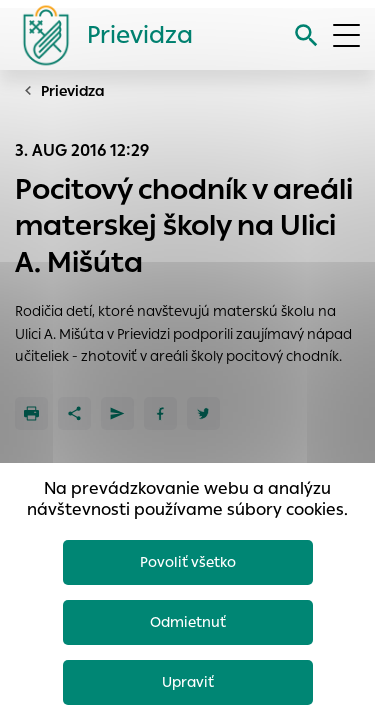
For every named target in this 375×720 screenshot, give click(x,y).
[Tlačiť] (31, 413)
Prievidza (73, 91)
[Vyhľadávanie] (306, 35)
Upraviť (188, 682)
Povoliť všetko (188, 562)
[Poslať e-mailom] (117, 413)
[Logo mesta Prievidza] (100, 35)
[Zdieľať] (74, 413)
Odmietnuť (188, 622)
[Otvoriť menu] (346, 35)
